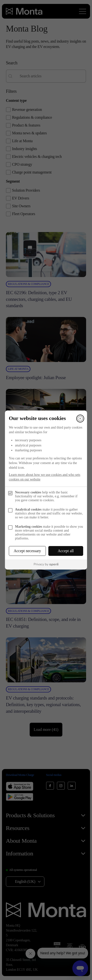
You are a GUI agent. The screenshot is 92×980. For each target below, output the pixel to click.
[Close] (80, 419)
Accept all (66, 551)
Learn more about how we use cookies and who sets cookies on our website (45, 477)
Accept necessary (27, 551)
